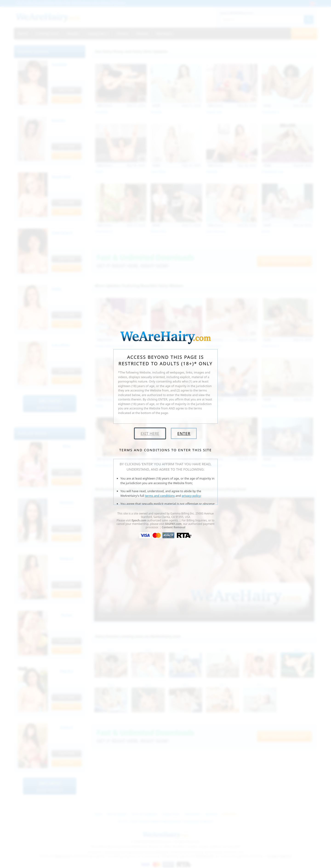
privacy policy (191, 496)
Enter (184, 433)
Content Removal (173, 527)
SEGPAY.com (173, 524)
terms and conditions (160, 496)
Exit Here (150, 433)
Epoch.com (139, 520)
